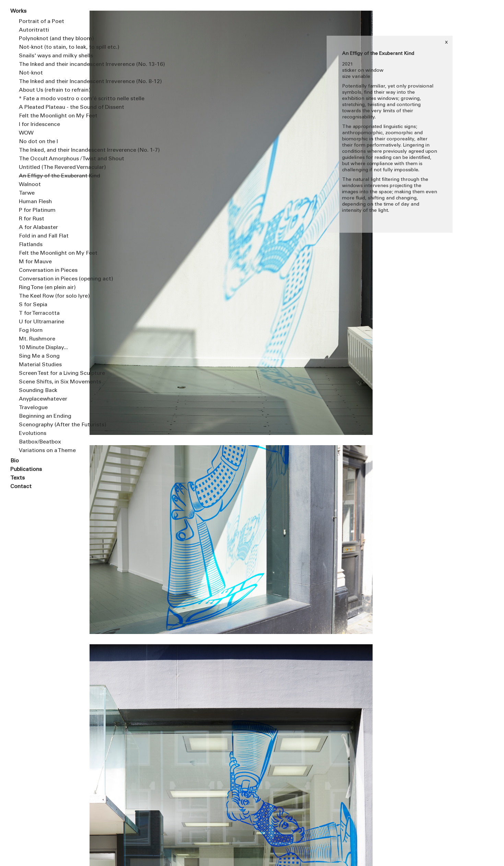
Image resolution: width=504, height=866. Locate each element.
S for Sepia (33, 305)
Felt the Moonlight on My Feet (49, 116)
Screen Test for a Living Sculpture (49, 373)
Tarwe (27, 193)
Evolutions (33, 434)
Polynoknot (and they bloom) (49, 39)
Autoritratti (34, 30)
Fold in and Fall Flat (44, 236)
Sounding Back (38, 391)
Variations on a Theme (47, 451)
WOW (26, 133)
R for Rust (32, 219)
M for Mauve (35, 262)
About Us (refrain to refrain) (49, 90)
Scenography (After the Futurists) (49, 425)
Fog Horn (31, 331)
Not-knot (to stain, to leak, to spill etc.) (49, 47)
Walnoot (30, 185)
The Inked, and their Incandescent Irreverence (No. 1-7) (49, 150)
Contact (21, 487)
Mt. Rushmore (37, 339)
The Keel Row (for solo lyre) (49, 296)
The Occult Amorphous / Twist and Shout (49, 159)
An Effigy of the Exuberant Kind (49, 176)
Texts (17, 478)
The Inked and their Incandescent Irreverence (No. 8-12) (49, 82)
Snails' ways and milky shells (49, 56)
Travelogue (33, 408)
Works (18, 11)
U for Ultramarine (42, 322)
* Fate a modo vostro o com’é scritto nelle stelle (49, 99)
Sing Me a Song (39, 356)
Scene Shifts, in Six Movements (49, 382)
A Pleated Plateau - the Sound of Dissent (49, 107)
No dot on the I (38, 142)
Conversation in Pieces (48, 270)
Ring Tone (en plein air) (47, 288)
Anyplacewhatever (43, 399)
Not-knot (31, 73)
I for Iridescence (39, 125)
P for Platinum (37, 210)
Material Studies (40, 365)
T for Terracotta (39, 313)
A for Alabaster (38, 228)
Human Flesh (35, 202)
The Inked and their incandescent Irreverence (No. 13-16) (49, 65)
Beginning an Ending (45, 416)
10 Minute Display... (43, 348)
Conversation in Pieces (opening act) (49, 279)
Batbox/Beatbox (40, 442)
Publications (26, 470)
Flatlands (31, 245)
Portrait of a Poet (42, 22)
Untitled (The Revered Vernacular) (49, 168)
